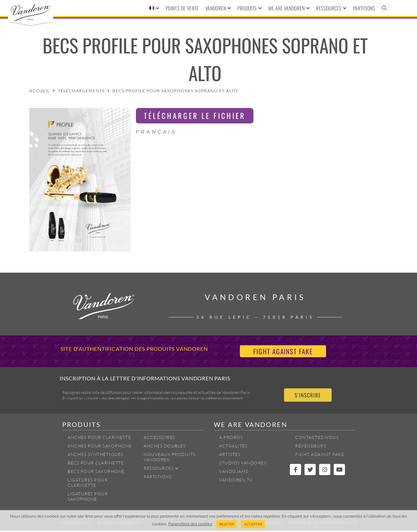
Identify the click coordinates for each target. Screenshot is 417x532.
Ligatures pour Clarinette (88, 484)
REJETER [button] (227, 524)
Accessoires (159, 439)
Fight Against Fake (320, 456)
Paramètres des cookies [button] (190, 524)
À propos (231, 439)
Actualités (233, 447)
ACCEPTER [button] (253, 524)
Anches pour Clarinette (99, 439)
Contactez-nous (317, 439)
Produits (249, 8)
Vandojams (234, 473)
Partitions (364, 8)
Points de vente (182, 8)
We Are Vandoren (289, 8)
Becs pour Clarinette (96, 464)
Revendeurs (311, 447)
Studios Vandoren (243, 464)
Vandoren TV (236, 481)
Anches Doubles (165, 447)
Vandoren (218, 8)
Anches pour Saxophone (100, 447)
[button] (384, 8)
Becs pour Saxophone (96, 473)
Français (156, 132)
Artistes (230, 456)
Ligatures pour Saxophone (88, 498)
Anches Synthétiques (95, 456)
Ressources (331, 8)
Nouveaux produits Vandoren (170, 458)
